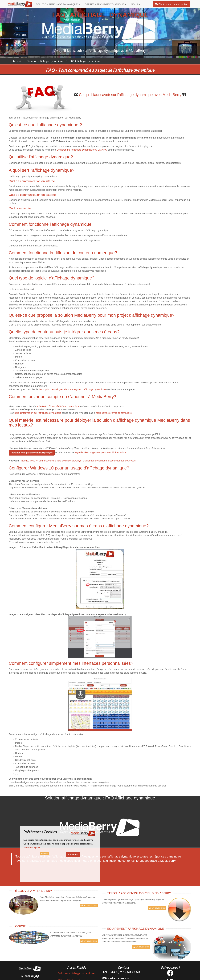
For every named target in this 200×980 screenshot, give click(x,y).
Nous (136, 4)
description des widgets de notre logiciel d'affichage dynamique (72, 389)
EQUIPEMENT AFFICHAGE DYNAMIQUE (136, 929)
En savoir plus (89, 906)
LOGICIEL (20, 926)
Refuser (45, 854)
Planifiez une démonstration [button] (171, 4)
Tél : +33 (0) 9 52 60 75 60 (121, 972)
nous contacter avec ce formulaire (114, 413)
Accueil (17, 61)
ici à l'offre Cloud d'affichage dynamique (58, 406)
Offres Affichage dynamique (105, 4)
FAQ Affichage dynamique (85, 61)
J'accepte (73, 855)
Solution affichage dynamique (58, 4)
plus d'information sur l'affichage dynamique (38, 413)
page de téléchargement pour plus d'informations (100, 452)
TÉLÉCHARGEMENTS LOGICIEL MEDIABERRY (139, 893)
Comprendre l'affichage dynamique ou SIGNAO (82, 150)
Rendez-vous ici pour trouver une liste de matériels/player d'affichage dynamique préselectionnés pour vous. (79, 461)
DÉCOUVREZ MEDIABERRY (33, 891)
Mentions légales (32, 848)
